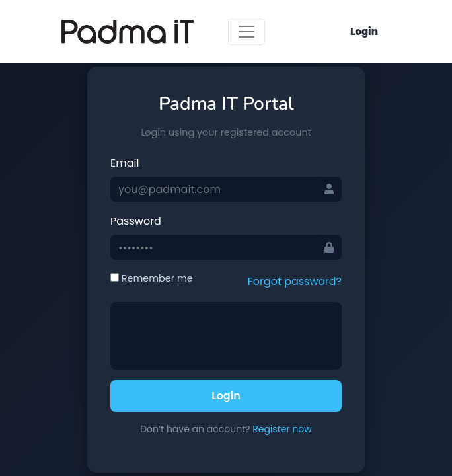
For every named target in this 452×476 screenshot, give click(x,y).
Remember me (152, 278)
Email (125, 163)
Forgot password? (295, 281)
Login (364, 31)
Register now (282, 429)
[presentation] (219, 336)
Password (136, 221)
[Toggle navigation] (246, 32)
